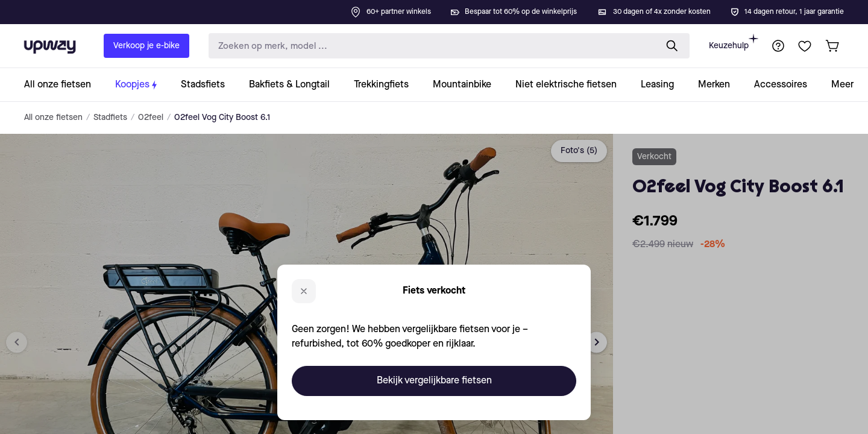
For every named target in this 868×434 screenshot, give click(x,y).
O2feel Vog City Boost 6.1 (222, 118)
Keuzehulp (734, 42)
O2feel (151, 118)
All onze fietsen (53, 118)
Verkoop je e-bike (146, 46)
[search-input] (430, 46)
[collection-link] (64, 85)
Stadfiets (110, 118)
